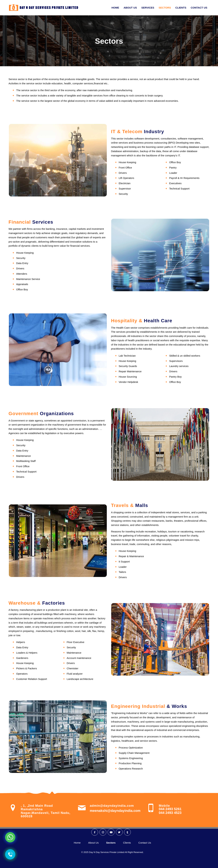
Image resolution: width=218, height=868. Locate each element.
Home (77, 843)
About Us (93, 843)
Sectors (109, 41)
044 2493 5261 (170, 809)
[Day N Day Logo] (45, 8)
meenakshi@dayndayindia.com (115, 811)
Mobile (164, 806)
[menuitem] (115, 8)
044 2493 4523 (170, 813)
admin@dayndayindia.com (112, 806)
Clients (127, 843)
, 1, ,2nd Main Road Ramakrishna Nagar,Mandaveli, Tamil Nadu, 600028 (46, 811)
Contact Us (145, 843)
